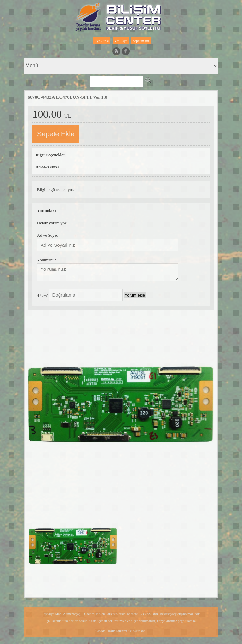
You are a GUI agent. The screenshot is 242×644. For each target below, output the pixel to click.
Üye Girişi (101, 41)
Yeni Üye (121, 41)
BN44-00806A (48, 167)
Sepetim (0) (141, 41)
